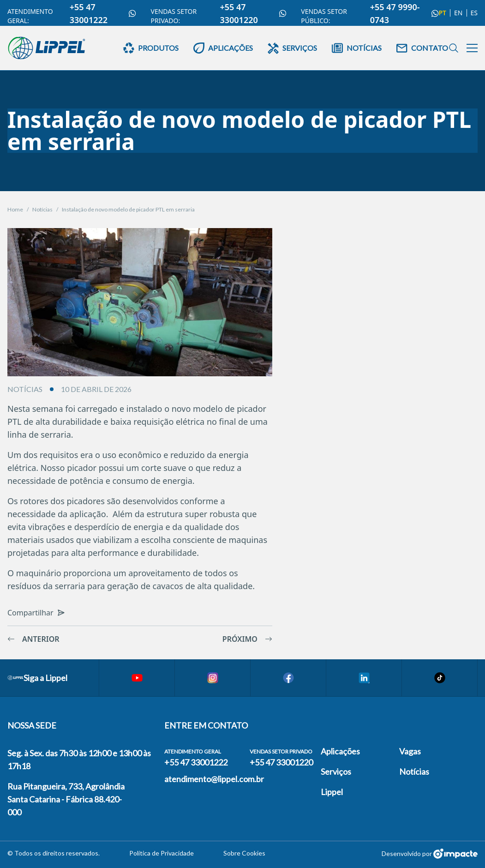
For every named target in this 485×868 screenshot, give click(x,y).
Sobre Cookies (244, 853)
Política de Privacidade (162, 853)
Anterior (33, 639)
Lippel (332, 792)
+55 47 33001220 (253, 13)
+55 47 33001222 (103, 13)
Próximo (247, 639)
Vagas (410, 751)
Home (15, 209)
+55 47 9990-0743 (404, 13)
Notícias (42, 209)
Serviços (336, 772)
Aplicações (340, 751)
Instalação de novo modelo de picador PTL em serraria (128, 209)
